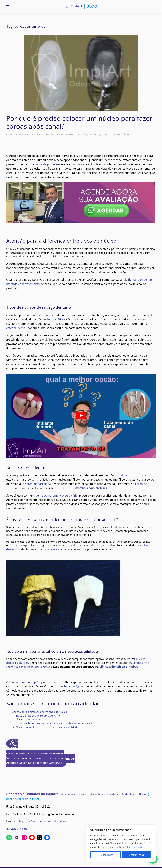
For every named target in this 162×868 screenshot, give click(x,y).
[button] (8, 6)
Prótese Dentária (77, 135)
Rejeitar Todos (106, 855)
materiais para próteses (91, 488)
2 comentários (121, 135)
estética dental (16, 328)
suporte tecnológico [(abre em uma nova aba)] (70, 686)
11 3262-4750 (17, 829)
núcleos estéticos (54, 319)
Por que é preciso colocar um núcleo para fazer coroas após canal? (79, 122)
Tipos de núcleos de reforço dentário (38, 716)
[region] (121, 843)
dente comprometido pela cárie (56, 495)
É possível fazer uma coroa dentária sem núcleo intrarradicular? (54, 723)
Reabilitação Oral (100, 135)
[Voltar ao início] (81, 6)
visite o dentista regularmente (48, 549)
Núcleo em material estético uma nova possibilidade (47, 727)
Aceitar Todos (137, 855)
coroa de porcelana (48, 164)
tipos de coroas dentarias (137, 475)
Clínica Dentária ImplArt (25, 682)
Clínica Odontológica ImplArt (118, 667)
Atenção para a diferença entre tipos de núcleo (39, 712)
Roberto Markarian (33, 135)
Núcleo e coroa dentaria (30, 719)
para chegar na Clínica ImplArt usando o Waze (39, 821)
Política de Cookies (134, 847)
